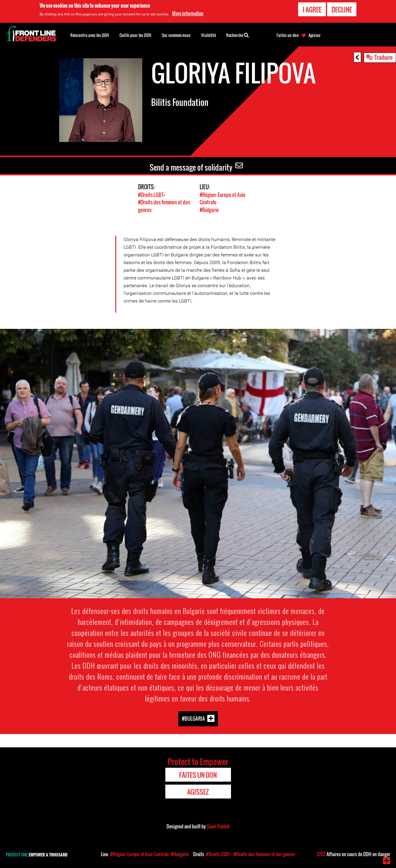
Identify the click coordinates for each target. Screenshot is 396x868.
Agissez (315, 35)
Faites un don (288, 35)
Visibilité (208, 35)
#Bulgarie (209, 210)
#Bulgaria (193, 718)
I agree (312, 9)
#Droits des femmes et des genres (264, 854)
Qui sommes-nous (176, 35)
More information (188, 13)
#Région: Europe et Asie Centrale (140, 854)
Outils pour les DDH (135, 35)
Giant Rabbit (218, 826)
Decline (342, 9)
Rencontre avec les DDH (90, 35)
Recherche (237, 35)
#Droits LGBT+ (152, 195)
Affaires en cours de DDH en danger (353, 854)
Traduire (384, 57)
